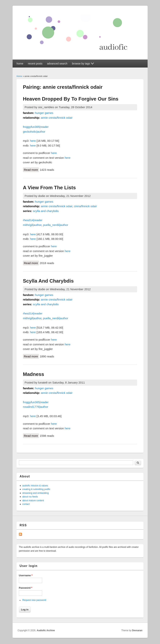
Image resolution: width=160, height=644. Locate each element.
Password (26, 588)
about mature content (33, 501)
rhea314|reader (33, 220)
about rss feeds (30, 497)
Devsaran (137, 630)
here (33, 141)
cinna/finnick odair (85, 206)
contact (26, 504)
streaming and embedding (36, 493)
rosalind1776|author (35, 407)
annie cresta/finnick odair (57, 118)
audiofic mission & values (35, 486)
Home (19, 76)
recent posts (35, 64)
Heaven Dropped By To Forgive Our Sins (71, 99)
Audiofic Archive (46, 630)
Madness (33, 374)
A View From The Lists (49, 188)
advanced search (57, 64)
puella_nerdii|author (56, 225)
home (20, 64)
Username (26, 575)
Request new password (34, 600)
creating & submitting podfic (36, 489)
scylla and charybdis (46, 211)
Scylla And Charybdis (48, 281)
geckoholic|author (34, 132)
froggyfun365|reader (36, 127)
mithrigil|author (32, 225)
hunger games (44, 113)
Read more (31, 169)
